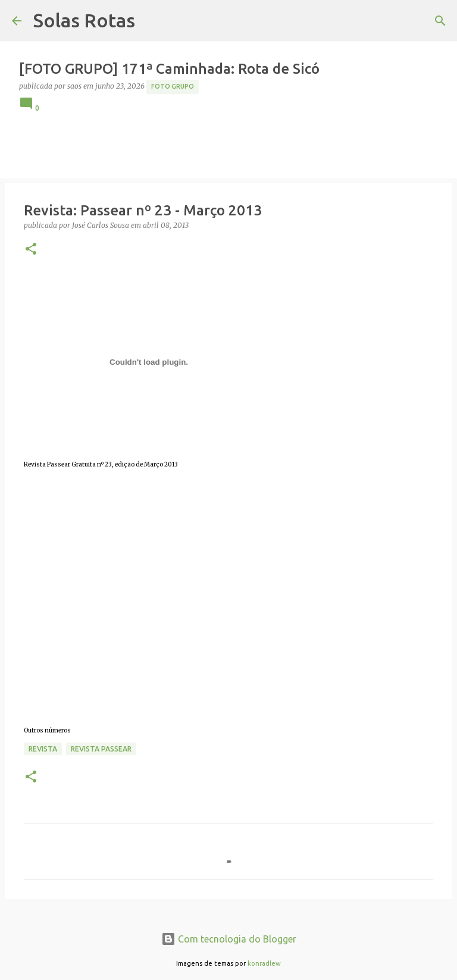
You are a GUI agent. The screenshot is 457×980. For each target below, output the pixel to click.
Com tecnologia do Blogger (229, 939)
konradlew (264, 963)
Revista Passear (101, 749)
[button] (31, 250)
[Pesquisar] (440, 21)
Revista (43, 749)
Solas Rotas (84, 20)
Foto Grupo (173, 86)
